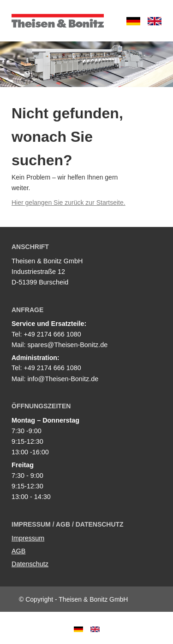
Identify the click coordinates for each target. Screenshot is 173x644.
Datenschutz (30, 564)
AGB (18, 551)
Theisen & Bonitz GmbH (58, 21)
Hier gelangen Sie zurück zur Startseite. (69, 203)
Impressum (28, 538)
